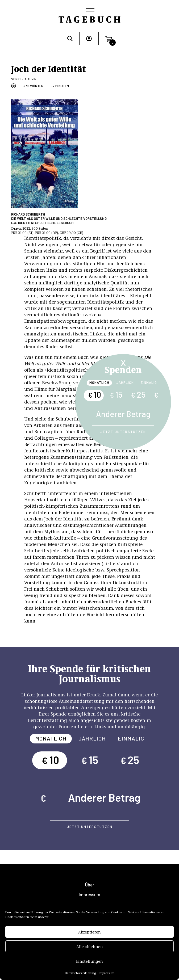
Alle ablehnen (90, 948)
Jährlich (125, 382)
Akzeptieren (89, 933)
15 (116, 394)
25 (138, 394)
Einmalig (149, 382)
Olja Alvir (27, 79)
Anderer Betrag (123, 414)
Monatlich (99, 382)
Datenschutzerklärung (80, 974)
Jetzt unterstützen (123, 432)
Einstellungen (89, 962)
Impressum (107, 974)
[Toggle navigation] (90, 10)
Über (89, 885)
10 (95, 394)
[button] (109, 39)
